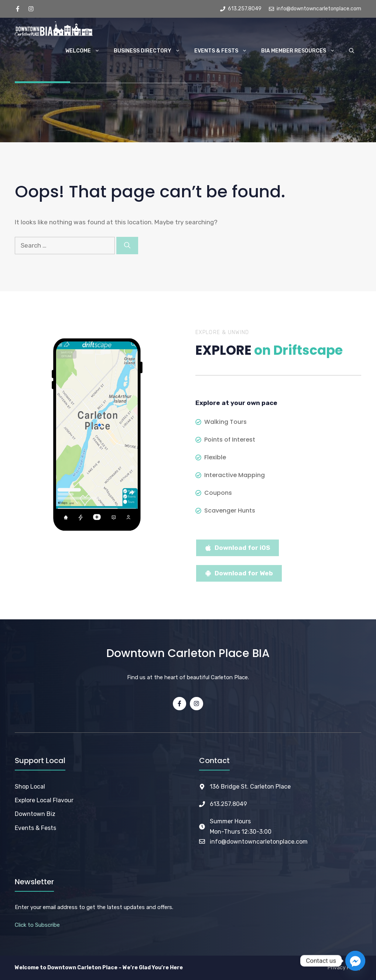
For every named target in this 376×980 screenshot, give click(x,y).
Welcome (86, 51)
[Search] (127, 246)
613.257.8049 (228, 804)
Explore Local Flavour (44, 800)
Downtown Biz (35, 814)
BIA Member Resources (302, 51)
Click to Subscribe (37, 925)
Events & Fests (224, 51)
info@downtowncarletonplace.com (259, 842)
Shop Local (30, 787)
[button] (352, 51)
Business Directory (151, 51)
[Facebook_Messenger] (355, 961)
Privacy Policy (344, 968)
